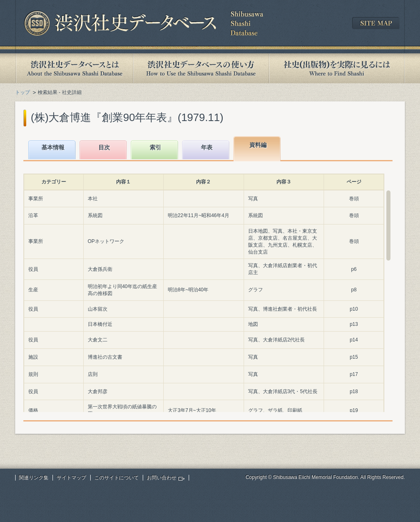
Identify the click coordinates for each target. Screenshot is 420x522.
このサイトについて (116, 478)
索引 (155, 147)
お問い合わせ (162, 478)
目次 (104, 147)
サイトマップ (71, 478)
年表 (207, 147)
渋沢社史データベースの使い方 (201, 68)
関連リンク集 (34, 478)
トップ (23, 92)
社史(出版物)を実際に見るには (337, 68)
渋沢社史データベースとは (74, 68)
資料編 (258, 145)
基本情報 (53, 147)
